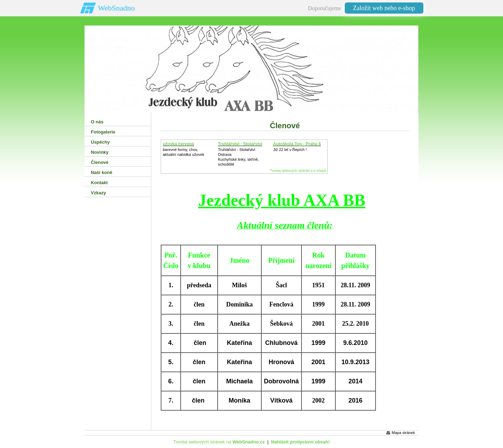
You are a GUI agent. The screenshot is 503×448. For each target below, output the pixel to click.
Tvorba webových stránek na (219, 442)
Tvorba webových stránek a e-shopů (298, 171)
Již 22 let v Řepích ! (290, 150)
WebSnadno (116, 8)
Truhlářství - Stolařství (240, 144)
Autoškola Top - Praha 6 (297, 144)
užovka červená (178, 144)
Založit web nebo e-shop (384, 8)
